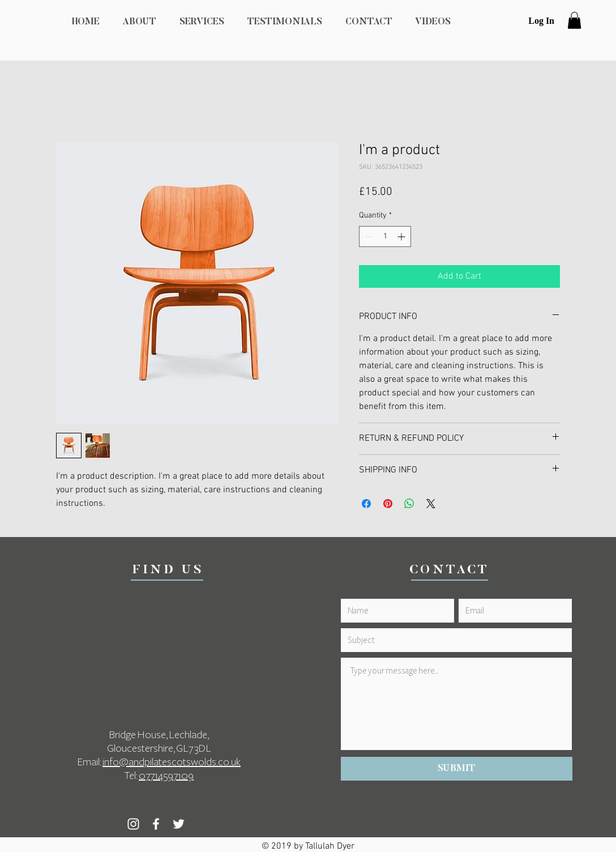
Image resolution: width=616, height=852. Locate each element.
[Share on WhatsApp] (409, 504)
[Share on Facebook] (366, 504)
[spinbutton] (385, 237)
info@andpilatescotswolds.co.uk (172, 762)
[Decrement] (368, 237)
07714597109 (166, 776)
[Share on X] (431, 504)
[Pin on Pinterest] (388, 504)
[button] (574, 20)
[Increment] (402, 237)
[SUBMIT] (457, 769)
